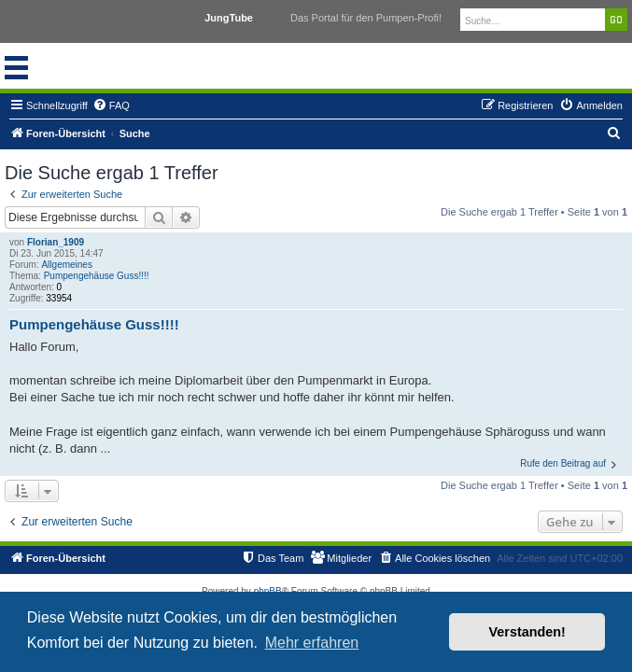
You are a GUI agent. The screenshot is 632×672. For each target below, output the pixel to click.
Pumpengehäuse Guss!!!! (97, 276)
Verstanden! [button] (527, 632)
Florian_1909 (56, 242)
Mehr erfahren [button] (312, 643)
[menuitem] (111, 105)
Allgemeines (66, 265)
